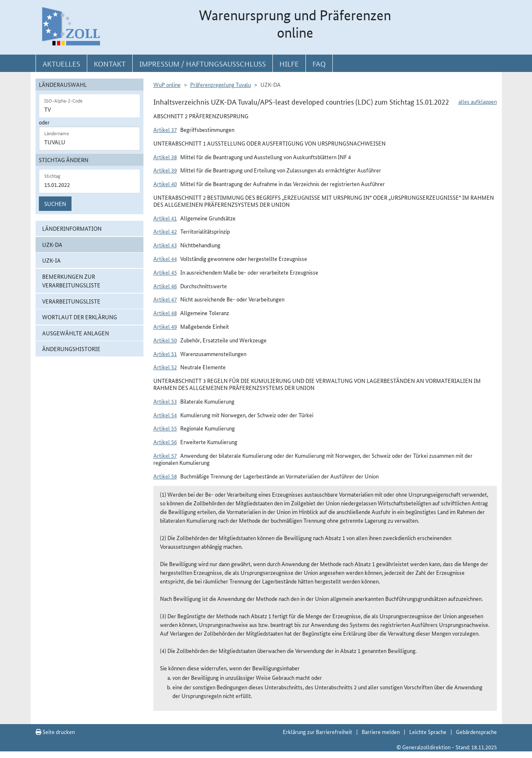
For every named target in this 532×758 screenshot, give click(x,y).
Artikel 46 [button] (165, 286)
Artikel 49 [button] (165, 326)
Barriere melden (381, 732)
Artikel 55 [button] (165, 428)
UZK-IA (51, 260)
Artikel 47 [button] (165, 299)
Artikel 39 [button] (165, 170)
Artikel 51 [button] (165, 354)
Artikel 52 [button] (165, 367)
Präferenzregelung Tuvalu (221, 84)
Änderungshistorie (71, 349)
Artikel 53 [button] (165, 401)
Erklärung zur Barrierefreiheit (317, 732)
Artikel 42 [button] (165, 231)
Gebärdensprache (476, 732)
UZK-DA (52, 244)
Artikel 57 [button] (165, 455)
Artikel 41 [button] (165, 218)
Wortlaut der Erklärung (80, 317)
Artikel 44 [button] (165, 258)
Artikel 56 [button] (165, 442)
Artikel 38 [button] (165, 157)
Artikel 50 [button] (165, 340)
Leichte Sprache (428, 732)
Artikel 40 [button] (165, 184)
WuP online (167, 84)
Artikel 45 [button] (165, 272)
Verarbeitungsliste (71, 301)
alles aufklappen (478, 101)
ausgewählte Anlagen (76, 333)
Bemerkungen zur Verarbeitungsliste (71, 281)
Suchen (55, 203)
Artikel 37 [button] (165, 129)
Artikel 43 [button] (165, 245)
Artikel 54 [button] (165, 415)
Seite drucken (55, 732)
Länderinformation (72, 228)
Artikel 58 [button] (165, 476)
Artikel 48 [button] (165, 313)
